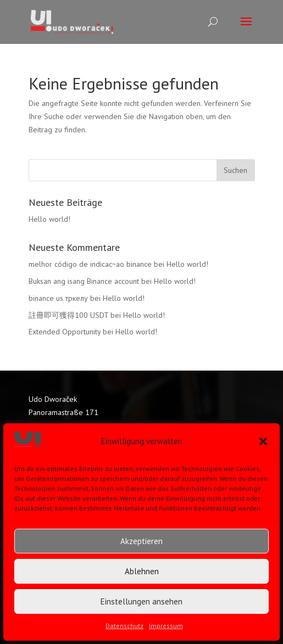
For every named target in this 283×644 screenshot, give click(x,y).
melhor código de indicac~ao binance (90, 264)
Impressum (166, 626)
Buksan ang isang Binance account (84, 281)
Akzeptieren (141, 541)
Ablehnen (142, 571)
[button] (263, 441)
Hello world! (49, 219)
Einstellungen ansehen (141, 601)
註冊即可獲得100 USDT (68, 315)
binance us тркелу (58, 298)
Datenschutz (124, 626)
